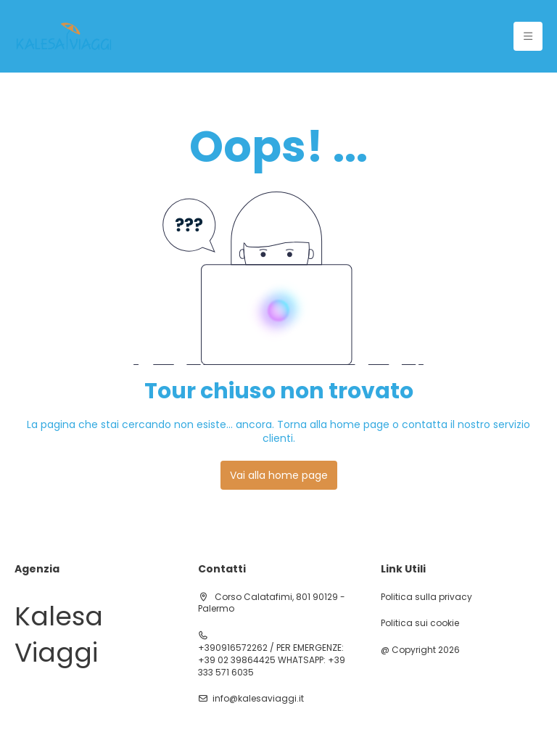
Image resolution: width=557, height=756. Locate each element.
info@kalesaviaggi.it (258, 699)
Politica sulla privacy (426, 597)
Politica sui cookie (420, 623)
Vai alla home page (279, 475)
